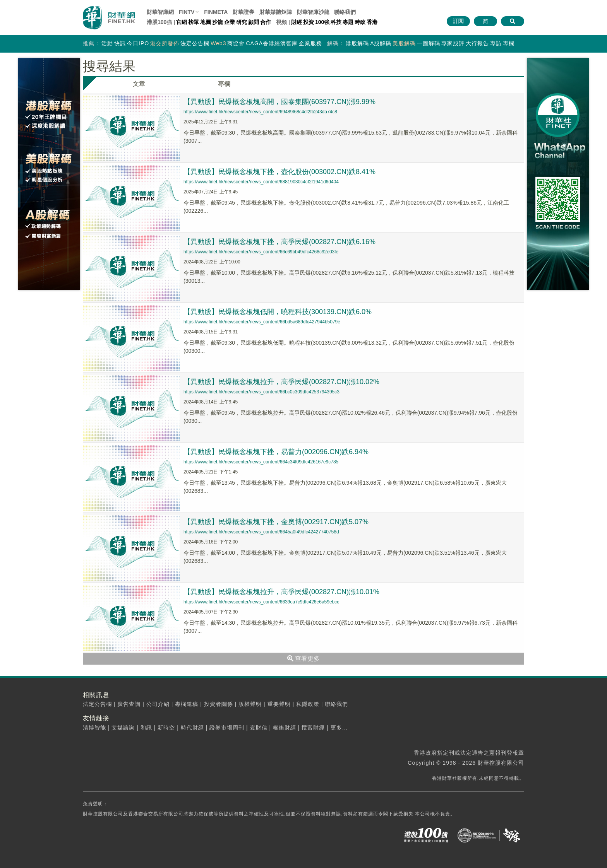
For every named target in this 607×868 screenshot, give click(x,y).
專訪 (496, 43)
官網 (182, 22)
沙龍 (218, 22)
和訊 (146, 728)
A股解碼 (381, 43)
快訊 (120, 43)
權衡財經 (285, 728)
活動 (107, 43)
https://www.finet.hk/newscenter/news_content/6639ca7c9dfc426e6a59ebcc (261, 602)
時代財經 (192, 728)
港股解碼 (357, 43)
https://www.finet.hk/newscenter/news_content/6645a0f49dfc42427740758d (261, 532)
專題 (348, 22)
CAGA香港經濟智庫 (272, 43)
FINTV (187, 12)
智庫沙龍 (313, 12)
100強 (322, 22)
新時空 (166, 728)
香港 (372, 22)
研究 (242, 22)
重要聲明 (279, 704)
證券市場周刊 (227, 728)
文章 (139, 84)
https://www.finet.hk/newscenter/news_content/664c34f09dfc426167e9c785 (261, 462)
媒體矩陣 (276, 12)
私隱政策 (308, 704)
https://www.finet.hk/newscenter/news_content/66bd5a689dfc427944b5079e (262, 322)
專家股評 (453, 43)
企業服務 (310, 43)
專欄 (509, 43)
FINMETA (216, 12)
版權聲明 (250, 704)
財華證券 (243, 12)
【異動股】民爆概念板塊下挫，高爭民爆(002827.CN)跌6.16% (279, 242)
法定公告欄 (195, 43)
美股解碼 (404, 43)
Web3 (218, 43)
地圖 (206, 22)
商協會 (236, 43)
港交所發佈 (165, 43)
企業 (230, 22)
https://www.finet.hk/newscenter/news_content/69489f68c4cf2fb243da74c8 (260, 112)
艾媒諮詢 (123, 728)
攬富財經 (313, 728)
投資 (309, 22)
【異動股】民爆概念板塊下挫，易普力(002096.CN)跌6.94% (276, 452)
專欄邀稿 (187, 704)
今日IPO (138, 43)
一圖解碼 (429, 43)
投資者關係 (219, 704)
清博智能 (94, 728)
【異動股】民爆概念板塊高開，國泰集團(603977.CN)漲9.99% (279, 102)
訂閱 (458, 21)
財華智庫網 (160, 12)
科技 (336, 22)
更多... (339, 728)
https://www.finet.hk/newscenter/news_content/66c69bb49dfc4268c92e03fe (261, 252)
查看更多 (303, 659)
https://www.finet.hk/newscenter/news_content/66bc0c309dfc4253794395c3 (261, 392)
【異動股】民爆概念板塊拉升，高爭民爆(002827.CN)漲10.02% (281, 382)
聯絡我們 (345, 12)
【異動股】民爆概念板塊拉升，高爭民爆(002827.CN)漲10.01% (281, 592)
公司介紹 (158, 704)
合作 (266, 22)
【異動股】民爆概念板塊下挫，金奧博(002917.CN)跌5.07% (276, 522)
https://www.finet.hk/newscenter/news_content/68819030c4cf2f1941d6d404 (261, 182)
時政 (360, 22)
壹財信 (259, 728)
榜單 (194, 22)
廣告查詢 (129, 704)
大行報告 (477, 43)
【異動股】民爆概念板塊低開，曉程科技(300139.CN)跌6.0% (278, 312)
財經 (297, 22)
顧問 (254, 22)
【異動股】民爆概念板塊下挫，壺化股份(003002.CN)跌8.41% (279, 172)
